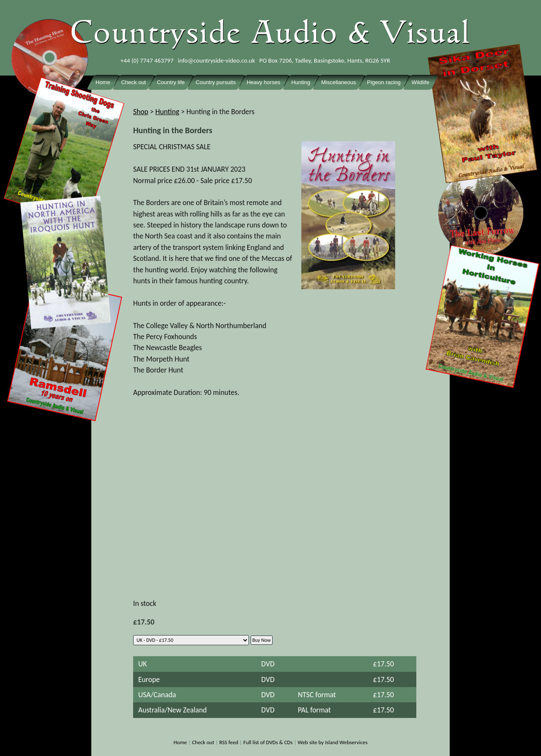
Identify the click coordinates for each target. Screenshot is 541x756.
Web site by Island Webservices (332, 742)
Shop (141, 112)
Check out (203, 742)
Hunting (168, 112)
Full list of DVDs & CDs (268, 742)
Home (180, 742)
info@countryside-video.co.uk (217, 60)
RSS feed (229, 742)
